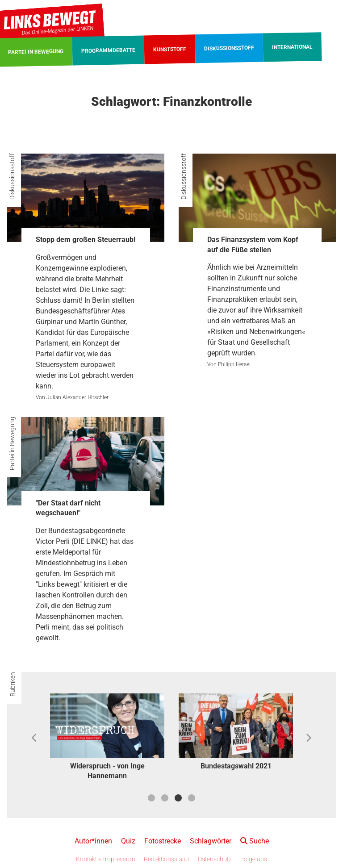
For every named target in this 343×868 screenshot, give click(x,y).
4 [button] (192, 798)
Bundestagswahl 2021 (236, 766)
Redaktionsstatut (167, 859)
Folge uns (254, 859)
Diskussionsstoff (12, 176)
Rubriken (13, 684)
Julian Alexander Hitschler (77, 397)
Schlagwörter (211, 841)
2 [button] (165, 798)
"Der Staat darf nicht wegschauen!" (68, 508)
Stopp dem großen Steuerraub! (86, 240)
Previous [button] (35, 738)
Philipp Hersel (234, 364)
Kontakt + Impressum (106, 859)
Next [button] (308, 738)
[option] (107, 738)
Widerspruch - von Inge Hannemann (107, 771)
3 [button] (178, 798)
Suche (255, 841)
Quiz (128, 841)
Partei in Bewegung (12, 443)
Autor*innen (93, 841)
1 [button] (151, 798)
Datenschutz (215, 859)
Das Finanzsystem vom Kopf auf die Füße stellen (253, 244)
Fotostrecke (163, 841)
